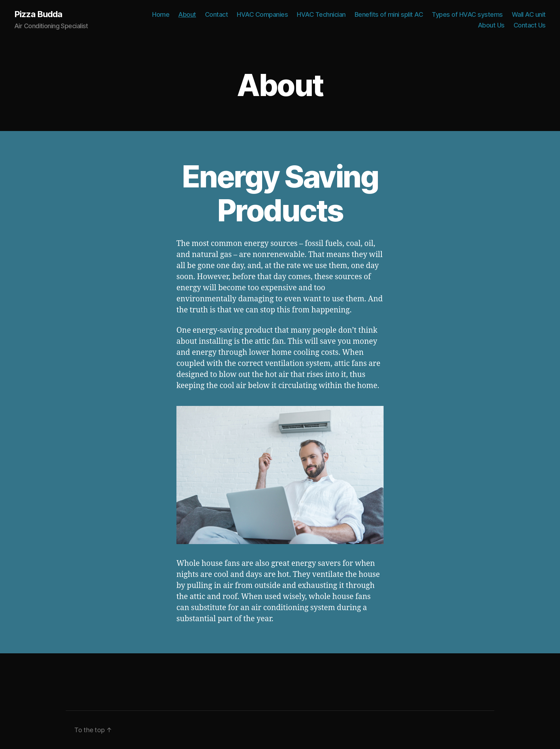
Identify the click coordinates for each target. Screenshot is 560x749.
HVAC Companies (262, 14)
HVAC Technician (321, 14)
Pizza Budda (38, 14)
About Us (491, 25)
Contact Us (530, 25)
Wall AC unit (529, 14)
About (187, 14)
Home (161, 14)
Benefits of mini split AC (389, 14)
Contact (217, 14)
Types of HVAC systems (467, 14)
